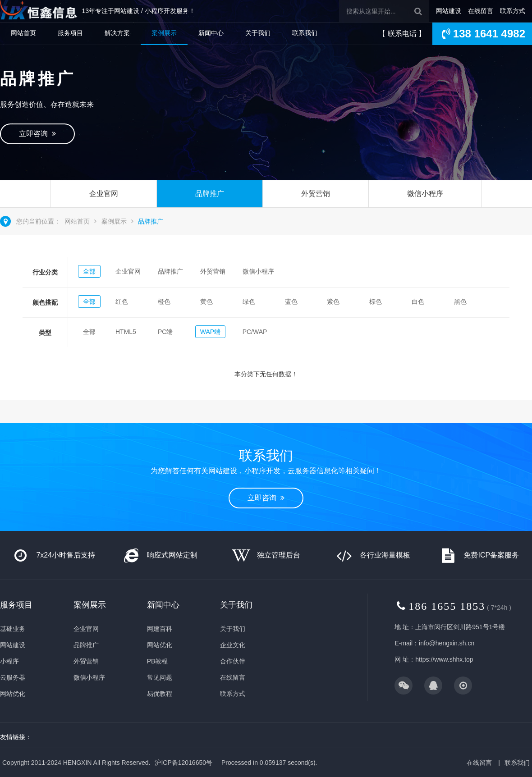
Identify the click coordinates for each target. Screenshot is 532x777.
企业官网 (104, 194)
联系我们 (305, 33)
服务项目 (70, 33)
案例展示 (164, 33)
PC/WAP (255, 332)
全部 (89, 271)
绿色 (249, 302)
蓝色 (291, 302)
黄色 (206, 302)
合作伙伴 (233, 661)
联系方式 (513, 11)
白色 (418, 302)
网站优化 (13, 694)
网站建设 (449, 11)
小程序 (9, 661)
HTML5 (126, 332)
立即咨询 (37, 134)
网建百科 (160, 629)
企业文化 (233, 645)
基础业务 (13, 629)
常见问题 (160, 677)
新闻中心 (211, 33)
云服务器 (13, 677)
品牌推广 (210, 194)
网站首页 (23, 33)
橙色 (164, 302)
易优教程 (160, 694)
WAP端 (210, 332)
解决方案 (117, 33)
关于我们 (258, 33)
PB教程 (158, 661)
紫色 (333, 302)
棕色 (376, 302)
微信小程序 (425, 194)
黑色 (460, 302)
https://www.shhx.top (444, 659)
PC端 (165, 332)
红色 (122, 302)
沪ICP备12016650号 (183, 763)
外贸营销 (316, 194)
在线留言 (481, 11)
